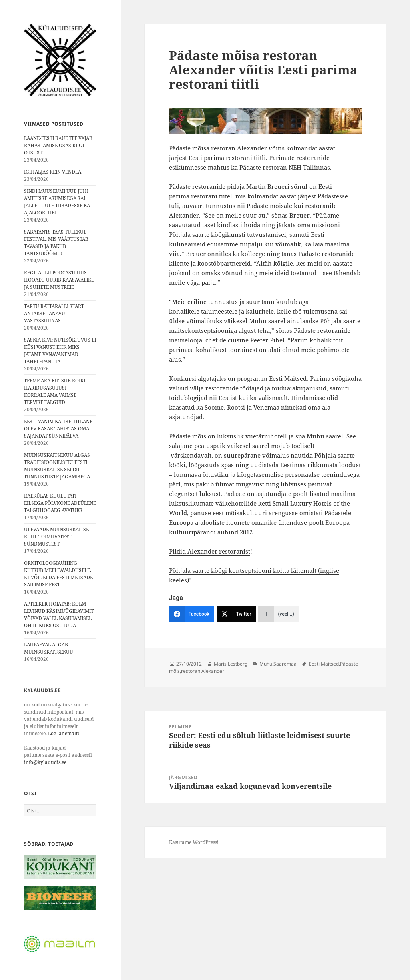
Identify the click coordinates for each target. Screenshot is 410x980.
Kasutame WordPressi (194, 842)
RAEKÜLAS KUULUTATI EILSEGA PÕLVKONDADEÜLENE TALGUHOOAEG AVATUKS (60, 503)
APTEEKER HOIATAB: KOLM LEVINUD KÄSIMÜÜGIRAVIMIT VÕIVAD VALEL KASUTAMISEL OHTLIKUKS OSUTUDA (59, 615)
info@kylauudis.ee (45, 762)
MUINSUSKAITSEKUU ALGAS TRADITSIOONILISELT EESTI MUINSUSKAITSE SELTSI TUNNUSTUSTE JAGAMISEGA (57, 466)
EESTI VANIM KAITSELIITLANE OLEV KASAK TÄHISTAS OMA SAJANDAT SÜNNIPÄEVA (58, 429)
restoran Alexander (203, 671)
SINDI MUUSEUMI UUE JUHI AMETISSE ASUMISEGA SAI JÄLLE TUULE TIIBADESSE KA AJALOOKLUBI (57, 202)
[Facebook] (192, 614)
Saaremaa (285, 664)
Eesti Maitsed (324, 664)
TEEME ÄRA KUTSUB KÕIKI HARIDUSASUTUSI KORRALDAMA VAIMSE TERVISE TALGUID (55, 391)
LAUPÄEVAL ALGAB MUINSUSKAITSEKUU (49, 648)
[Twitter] (236, 614)
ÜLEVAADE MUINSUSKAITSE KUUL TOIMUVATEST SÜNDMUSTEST (56, 537)
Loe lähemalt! (64, 733)
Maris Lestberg (231, 664)
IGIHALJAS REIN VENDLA (53, 172)
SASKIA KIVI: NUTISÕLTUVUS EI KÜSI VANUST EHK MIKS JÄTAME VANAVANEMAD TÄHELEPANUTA (60, 351)
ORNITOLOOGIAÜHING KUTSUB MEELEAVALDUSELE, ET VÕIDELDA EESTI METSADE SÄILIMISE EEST (58, 574)
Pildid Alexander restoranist (210, 551)
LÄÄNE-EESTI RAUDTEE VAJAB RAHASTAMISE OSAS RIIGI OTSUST (58, 145)
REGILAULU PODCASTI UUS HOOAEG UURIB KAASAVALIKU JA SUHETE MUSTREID (59, 280)
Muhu (266, 664)
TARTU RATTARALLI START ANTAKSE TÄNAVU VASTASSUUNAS (54, 313)
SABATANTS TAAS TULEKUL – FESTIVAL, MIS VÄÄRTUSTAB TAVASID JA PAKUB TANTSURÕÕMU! (57, 243)
